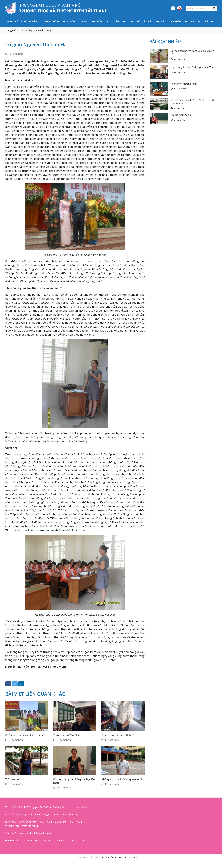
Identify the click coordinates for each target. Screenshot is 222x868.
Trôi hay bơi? (13, 779)
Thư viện (161, 22)
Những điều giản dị (181, 115)
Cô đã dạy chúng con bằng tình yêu (26, 735)
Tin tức (84, 22)
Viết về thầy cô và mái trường (36, 30)
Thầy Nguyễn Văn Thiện (67, 735)
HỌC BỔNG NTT (100, 22)
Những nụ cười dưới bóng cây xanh (122, 779)
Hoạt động (70, 22)
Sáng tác (196, 22)
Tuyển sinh (118, 22)
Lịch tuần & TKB (179, 22)
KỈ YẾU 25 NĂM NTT (32, 22)
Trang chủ (12, 22)
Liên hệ (209, 22)
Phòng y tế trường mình (184, 84)
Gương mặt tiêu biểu (140, 22)
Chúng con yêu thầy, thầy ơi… (119, 735)
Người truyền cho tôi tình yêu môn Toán (193, 67)
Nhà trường (53, 22)
